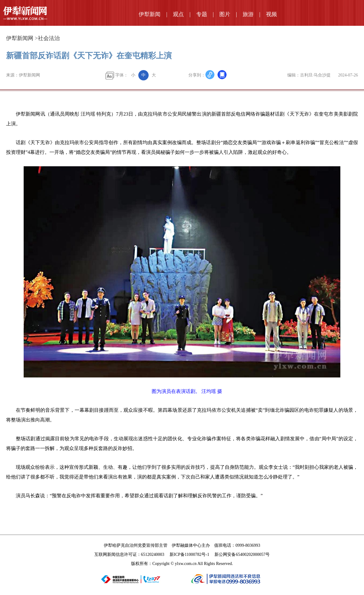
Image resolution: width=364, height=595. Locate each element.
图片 (225, 14)
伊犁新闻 (150, 14)
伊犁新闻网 (20, 38)
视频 (271, 14)
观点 (178, 14)
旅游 (248, 14)
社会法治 (49, 38)
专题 (202, 14)
